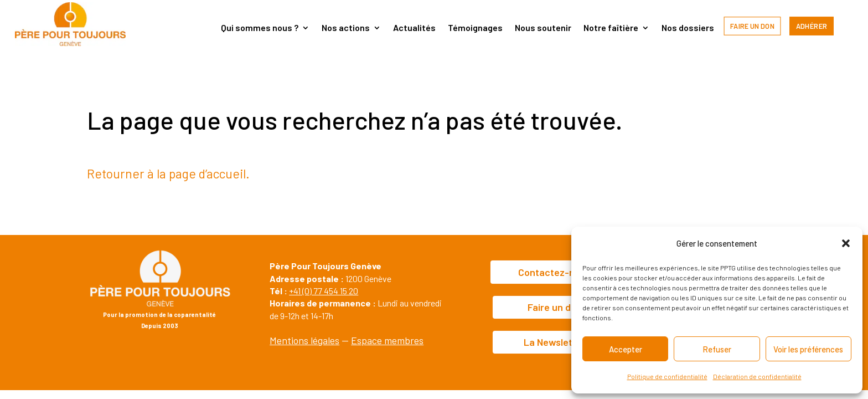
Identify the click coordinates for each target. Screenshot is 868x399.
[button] (846, 243)
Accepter (626, 349)
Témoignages (475, 28)
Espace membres (387, 340)
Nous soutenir (543, 28)
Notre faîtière (611, 28)
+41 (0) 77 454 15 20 (324, 291)
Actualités (414, 28)
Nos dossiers (688, 28)
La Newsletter (555, 342)
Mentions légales (304, 340)
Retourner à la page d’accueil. (168, 173)
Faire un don (752, 26)
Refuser (717, 349)
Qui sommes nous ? (260, 28)
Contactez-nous (554, 272)
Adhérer (812, 26)
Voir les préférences (808, 349)
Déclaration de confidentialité (757, 376)
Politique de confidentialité (667, 376)
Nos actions (346, 28)
